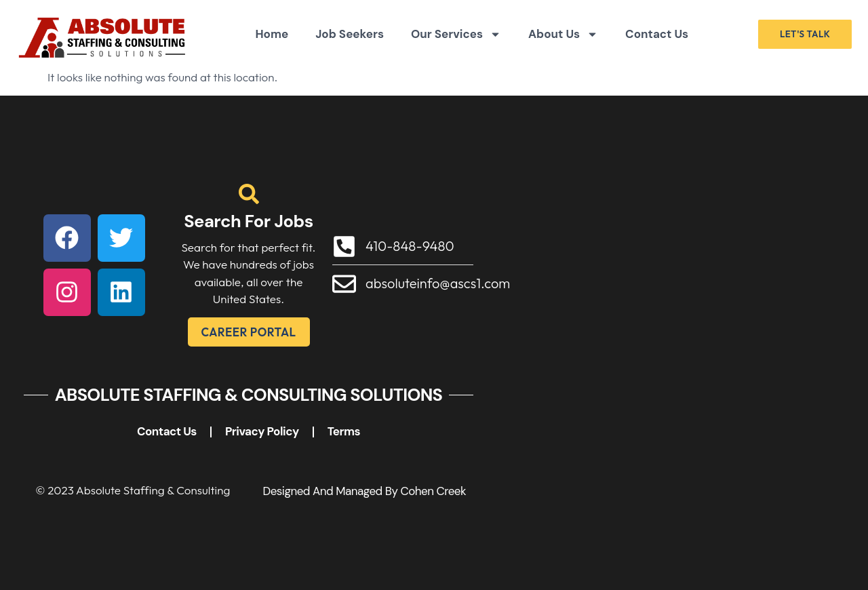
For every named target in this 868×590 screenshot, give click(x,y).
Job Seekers (350, 34)
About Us (563, 34)
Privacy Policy (262, 431)
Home (272, 34)
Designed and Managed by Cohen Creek (364, 491)
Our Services (456, 34)
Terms (344, 431)
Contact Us (657, 34)
